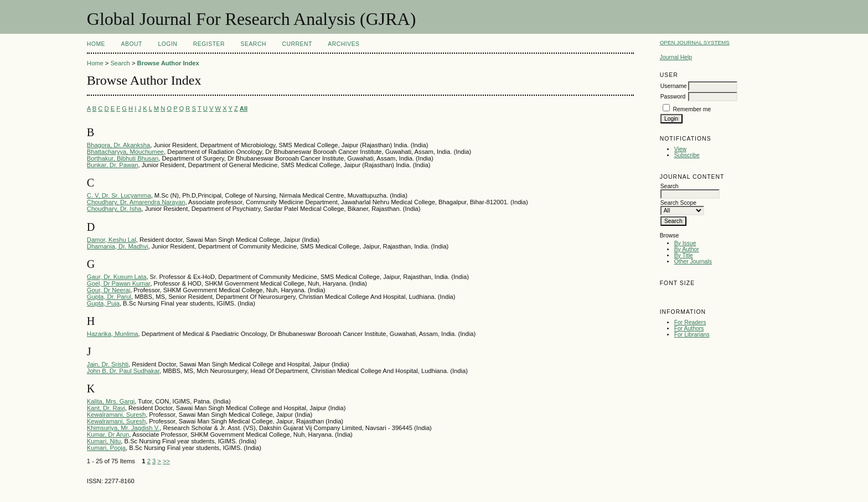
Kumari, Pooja (106, 448)
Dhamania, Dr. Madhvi (118, 246)
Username (674, 86)
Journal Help (676, 57)
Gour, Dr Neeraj (108, 290)
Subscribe (687, 155)
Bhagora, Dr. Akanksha (118, 145)
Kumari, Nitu (104, 441)
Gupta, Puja (103, 303)
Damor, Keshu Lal (112, 240)
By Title (684, 255)
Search (254, 44)
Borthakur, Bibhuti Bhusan (123, 158)
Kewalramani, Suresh (116, 415)
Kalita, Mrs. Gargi (111, 401)
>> (166, 461)
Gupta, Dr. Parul (109, 297)
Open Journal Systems (695, 42)
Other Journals (693, 262)
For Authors (689, 328)
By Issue (685, 243)
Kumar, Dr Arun (108, 434)
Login (167, 44)
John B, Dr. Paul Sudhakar (123, 371)
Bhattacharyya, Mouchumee (125, 152)
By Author (687, 249)
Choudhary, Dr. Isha (114, 209)
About (132, 44)
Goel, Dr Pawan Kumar (118, 283)
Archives (343, 44)
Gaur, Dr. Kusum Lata (117, 277)
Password (673, 97)
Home (96, 44)
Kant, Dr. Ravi (106, 408)
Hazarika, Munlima (113, 334)
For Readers (690, 322)
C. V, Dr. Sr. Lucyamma (119, 195)
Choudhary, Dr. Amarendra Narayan (136, 202)
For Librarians (692, 335)
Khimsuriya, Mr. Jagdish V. (123, 428)
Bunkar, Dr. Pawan (113, 165)
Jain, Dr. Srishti (108, 364)
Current (297, 44)
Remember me (692, 109)
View (680, 149)
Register (209, 44)
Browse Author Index (168, 63)
